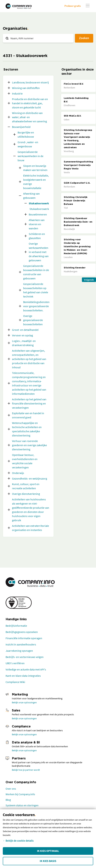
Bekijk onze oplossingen (24, 702)
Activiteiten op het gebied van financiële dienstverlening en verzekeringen (29, 403)
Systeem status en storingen (22, 805)
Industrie (17, 93)
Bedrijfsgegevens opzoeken (22, 632)
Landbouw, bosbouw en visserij (30, 82)
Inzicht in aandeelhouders (21, 644)
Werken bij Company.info (20, 794)
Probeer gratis (73, 6)
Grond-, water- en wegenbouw (28, 144)
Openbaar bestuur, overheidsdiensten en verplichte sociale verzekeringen (25, 461)
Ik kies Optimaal (48, 851)
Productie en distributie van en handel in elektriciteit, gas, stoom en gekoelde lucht (30, 103)
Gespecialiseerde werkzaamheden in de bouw (30, 156)
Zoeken (84, 38)
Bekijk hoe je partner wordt (26, 770)
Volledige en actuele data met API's (26, 669)
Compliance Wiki (15, 682)
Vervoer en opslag (22, 335)
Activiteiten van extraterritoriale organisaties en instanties (30, 528)
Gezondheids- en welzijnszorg (30, 478)
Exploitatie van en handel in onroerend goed (28, 415)
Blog (8, 800)
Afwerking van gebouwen (31, 196)
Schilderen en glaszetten (37, 236)
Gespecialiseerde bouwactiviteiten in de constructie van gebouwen (36, 272)
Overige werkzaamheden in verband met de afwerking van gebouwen (39, 252)
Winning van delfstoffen (26, 88)
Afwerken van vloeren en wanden (37, 224)
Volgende (89, 280)
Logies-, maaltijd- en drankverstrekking (24, 343)
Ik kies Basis (48, 861)
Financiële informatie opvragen (24, 638)
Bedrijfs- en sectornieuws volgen (25, 657)
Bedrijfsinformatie (16, 626)
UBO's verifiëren (15, 663)
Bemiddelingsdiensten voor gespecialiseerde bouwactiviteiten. (36, 306)
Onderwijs (18, 473)
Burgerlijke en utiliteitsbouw (26, 134)
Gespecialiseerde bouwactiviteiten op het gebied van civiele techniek (36, 290)
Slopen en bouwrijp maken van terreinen (35, 168)
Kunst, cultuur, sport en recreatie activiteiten (26, 486)
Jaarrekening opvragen (19, 651)
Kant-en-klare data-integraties (23, 676)
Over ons (11, 789)
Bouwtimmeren (38, 214)
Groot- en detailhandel (25, 330)
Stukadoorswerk (39, 203)
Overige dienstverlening (26, 494)
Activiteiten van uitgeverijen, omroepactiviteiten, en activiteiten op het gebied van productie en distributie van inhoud (29, 359)
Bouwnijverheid (21, 127)
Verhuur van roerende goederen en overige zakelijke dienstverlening (29, 445)
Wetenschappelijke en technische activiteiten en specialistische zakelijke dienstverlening (27, 429)
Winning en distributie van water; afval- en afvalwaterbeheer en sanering (29, 117)
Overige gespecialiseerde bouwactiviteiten (33, 320)
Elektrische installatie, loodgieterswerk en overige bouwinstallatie (36, 182)
